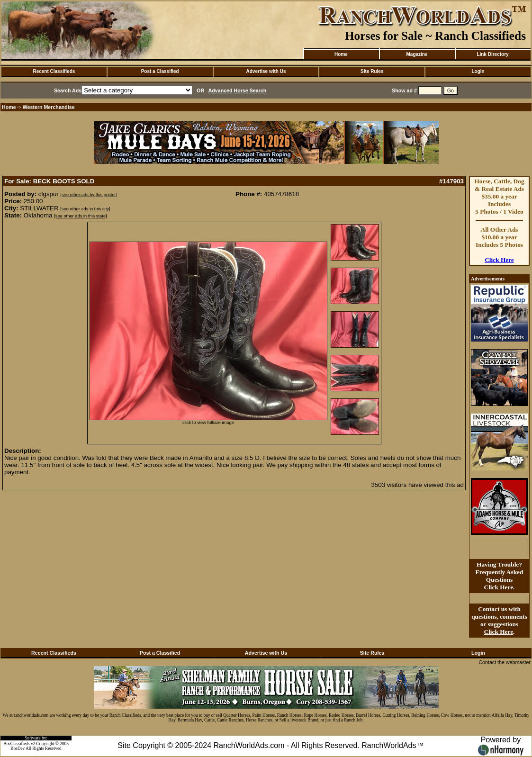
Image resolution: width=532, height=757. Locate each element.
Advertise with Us (266, 71)
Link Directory (492, 54)
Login (478, 71)
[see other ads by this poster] (89, 195)
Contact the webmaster (505, 662)
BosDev (18, 748)
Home (341, 54)
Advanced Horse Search (238, 90)
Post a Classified (160, 71)
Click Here (499, 260)
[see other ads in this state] (80, 216)
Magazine (417, 54)
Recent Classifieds (54, 71)
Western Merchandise (49, 107)
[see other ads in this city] (85, 209)
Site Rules (372, 71)
